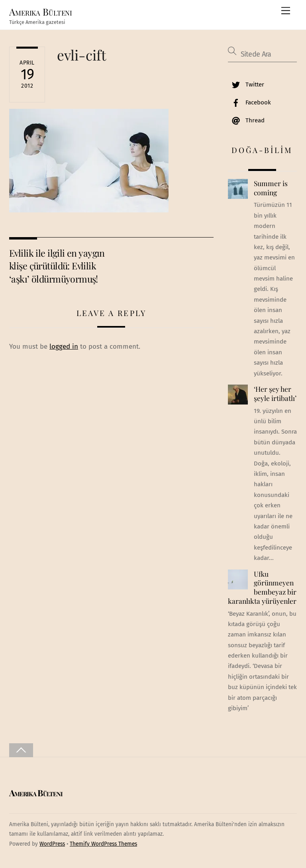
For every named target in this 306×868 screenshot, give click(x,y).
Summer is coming (271, 188)
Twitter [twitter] (246, 84)
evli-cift (81, 55)
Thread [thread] (246, 120)
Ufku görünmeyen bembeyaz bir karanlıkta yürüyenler (262, 587)
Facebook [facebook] (249, 102)
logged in (64, 347)
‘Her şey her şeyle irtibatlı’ (275, 394)
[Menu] (286, 11)
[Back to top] (21, 750)
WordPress (52, 844)
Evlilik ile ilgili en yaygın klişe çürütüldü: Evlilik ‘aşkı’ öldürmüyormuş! (57, 266)
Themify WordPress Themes (103, 844)
